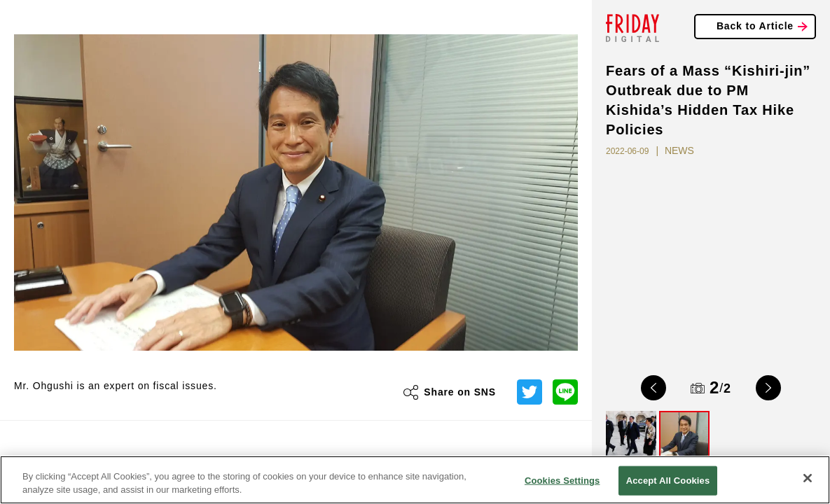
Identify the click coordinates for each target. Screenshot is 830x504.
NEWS (679, 150)
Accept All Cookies (668, 481)
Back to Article (755, 26)
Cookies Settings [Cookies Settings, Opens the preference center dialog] (562, 481)
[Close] (808, 478)
